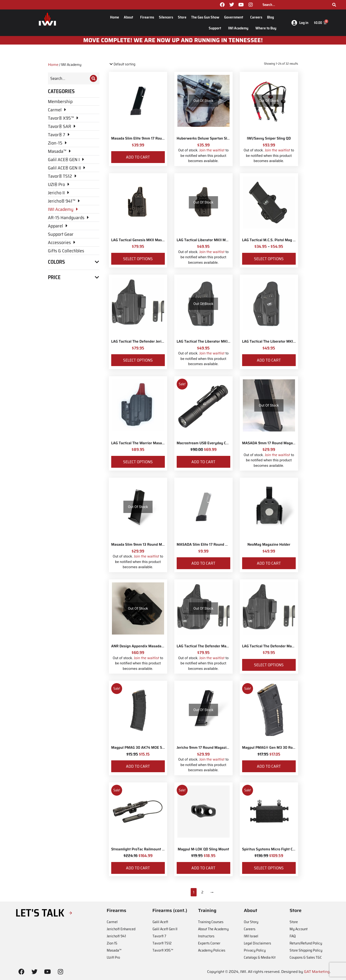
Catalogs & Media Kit (260, 957)
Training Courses (211, 922)
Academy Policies (212, 950)
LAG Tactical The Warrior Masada (139, 443)
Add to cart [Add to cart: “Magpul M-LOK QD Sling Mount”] (203, 868)
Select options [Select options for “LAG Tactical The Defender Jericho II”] (138, 360)
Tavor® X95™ (163, 950)
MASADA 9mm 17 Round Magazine (271, 443)
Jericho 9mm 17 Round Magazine (204, 748)
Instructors (206, 936)
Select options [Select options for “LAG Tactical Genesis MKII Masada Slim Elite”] (138, 259)
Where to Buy (266, 28)
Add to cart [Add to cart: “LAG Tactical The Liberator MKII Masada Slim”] (269, 360)
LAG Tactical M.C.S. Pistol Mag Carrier (273, 240)
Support (216, 28)
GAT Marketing (317, 972)
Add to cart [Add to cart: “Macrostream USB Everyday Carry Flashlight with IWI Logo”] (203, 462)
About (130, 17)
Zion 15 (112, 943)
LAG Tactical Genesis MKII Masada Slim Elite (148, 240)
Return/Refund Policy (306, 943)
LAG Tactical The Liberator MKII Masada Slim (279, 341)
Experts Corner (209, 943)
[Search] (334, 5)
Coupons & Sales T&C (306, 957)
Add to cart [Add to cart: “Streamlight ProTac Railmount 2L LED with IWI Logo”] (138, 868)
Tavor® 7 (159, 936)
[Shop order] (129, 64)
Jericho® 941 (116, 936)
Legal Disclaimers (257, 943)
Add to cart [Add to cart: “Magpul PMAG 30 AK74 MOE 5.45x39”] (138, 766)
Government (235, 17)
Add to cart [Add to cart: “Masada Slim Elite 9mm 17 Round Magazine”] (138, 157)
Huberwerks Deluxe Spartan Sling (205, 138)
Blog (272, 17)
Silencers (166, 17)
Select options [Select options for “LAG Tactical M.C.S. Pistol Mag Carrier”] (269, 259)
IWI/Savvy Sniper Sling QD (269, 138)
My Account (299, 929)
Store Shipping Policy (306, 950)
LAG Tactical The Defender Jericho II (141, 341)
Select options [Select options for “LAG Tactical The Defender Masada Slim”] (269, 665)
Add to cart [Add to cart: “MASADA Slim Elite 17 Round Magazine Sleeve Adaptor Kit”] (203, 563)
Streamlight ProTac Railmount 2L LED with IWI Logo (154, 849)
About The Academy (213, 929)
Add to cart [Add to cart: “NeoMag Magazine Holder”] (269, 563)
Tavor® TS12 (162, 943)
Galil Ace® (160, 922)
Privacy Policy (255, 950)
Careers (256, 17)
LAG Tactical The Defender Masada (205, 646)
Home (115, 17)
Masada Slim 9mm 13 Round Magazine (143, 544)
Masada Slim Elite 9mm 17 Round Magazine (147, 138)
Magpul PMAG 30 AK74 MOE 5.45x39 (143, 748)
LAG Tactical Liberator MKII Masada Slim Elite (214, 240)
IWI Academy (239, 28)
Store (182, 17)
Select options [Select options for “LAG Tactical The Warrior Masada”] (138, 462)
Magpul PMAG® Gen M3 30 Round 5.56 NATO (280, 748)
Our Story (251, 922)
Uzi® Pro (113, 957)
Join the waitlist (212, 150)
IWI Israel (251, 936)
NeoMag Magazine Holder (269, 544)
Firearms (147, 17)
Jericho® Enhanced (121, 929)
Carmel (112, 922)
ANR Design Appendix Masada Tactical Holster (150, 646)
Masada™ (114, 950)
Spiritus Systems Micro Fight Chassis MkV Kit (280, 849)
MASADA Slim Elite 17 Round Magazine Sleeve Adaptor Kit (225, 544)
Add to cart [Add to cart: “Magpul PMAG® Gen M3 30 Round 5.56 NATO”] (269, 766)
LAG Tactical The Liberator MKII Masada (210, 341)
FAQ (293, 936)
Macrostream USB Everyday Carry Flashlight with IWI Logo (225, 443)
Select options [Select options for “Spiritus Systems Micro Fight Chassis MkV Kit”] (269, 868)
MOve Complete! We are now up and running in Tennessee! (173, 40)
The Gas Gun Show (205, 17)
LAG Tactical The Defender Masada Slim (275, 646)
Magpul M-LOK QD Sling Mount (203, 849)
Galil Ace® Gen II (165, 929)
